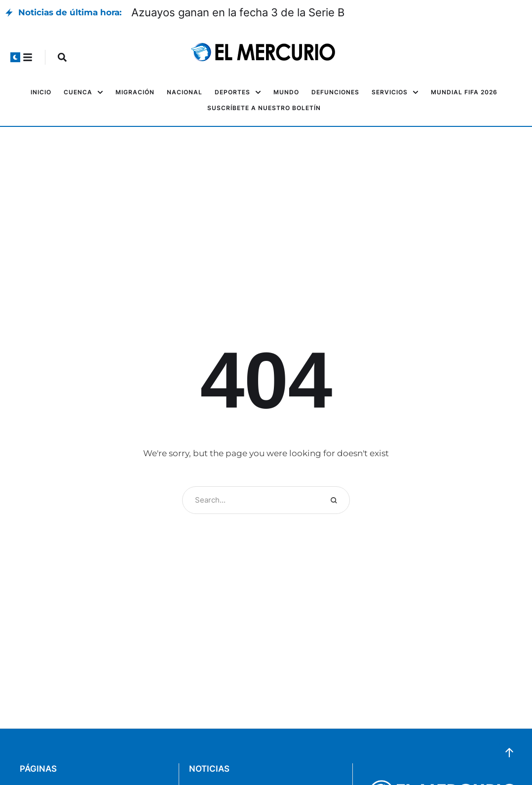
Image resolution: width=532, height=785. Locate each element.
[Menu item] (41, 92)
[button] (15, 57)
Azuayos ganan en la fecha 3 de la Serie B (238, 12)
